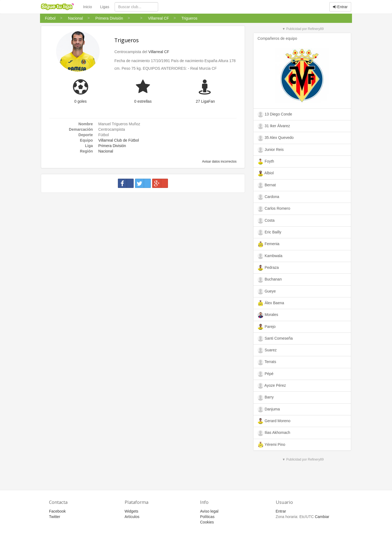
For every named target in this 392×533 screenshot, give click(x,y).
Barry (266, 398)
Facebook (57, 511)
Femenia (268, 244)
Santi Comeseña (275, 339)
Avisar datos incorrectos (219, 162)
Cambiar (322, 517)
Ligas (105, 7)
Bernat (267, 185)
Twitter (55, 517)
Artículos (132, 517)
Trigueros (127, 40)
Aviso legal (209, 511)
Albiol (266, 173)
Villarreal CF (159, 52)
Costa (266, 221)
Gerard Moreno (274, 421)
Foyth (266, 162)
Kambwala (270, 256)
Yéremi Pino (271, 445)
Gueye (267, 291)
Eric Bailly (269, 232)
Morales (268, 315)
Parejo (267, 327)
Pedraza (268, 268)
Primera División (112, 146)
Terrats (267, 362)
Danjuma (269, 409)
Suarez (267, 350)
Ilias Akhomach (274, 433)
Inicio (88, 7)
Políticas (207, 517)
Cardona (268, 197)
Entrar (340, 7)
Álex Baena (271, 303)
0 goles (80, 101)
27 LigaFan (205, 101)
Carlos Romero (274, 209)
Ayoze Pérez (272, 386)
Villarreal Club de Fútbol (119, 140)
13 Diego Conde (275, 114)
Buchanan (270, 280)
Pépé (266, 374)
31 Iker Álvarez (274, 126)
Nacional (106, 151)
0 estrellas (143, 101)
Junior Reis (271, 150)
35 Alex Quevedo (276, 138)
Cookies (207, 522)
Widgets (132, 511)
